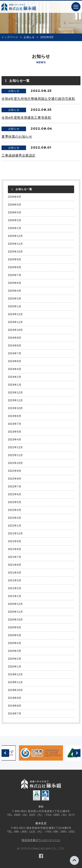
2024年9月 (15, 338)
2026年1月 (15, 228)
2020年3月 (15, 651)
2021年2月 (15, 588)
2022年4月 (15, 510)
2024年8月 (15, 346)
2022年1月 (15, 526)
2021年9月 (15, 541)
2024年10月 (15, 330)
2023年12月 (15, 393)
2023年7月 (15, 424)
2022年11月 (15, 455)
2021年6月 (15, 565)
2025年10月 (15, 252)
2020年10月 (15, 620)
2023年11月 (15, 400)
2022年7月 (15, 487)
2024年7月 (15, 353)
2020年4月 (15, 643)
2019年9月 (15, 698)
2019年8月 (15, 706)
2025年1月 (15, 306)
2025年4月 (15, 291)
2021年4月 (15, 573)
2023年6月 (15, 432)
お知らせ (29, 37)
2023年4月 (15, 440)
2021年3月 (15, 580)
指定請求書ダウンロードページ (41, 840)
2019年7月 (15, 714)
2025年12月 (15, 236)
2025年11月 (15, 244)
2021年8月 (15, 549)
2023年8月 (15, 416)
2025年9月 (15, 259)
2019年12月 (15, 674)
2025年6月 (15, 283)
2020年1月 (15, 667)
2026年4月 (15, 212)
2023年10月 (15, 408)
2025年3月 (15, 299)
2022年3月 (15, 518)
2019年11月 (15, 682)
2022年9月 (15, 471)
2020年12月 (15, 604)
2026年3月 (15, 220)
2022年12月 (15, 447)
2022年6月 (15, 494)
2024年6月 (15, 361)
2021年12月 (15, 534)
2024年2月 (15, 377)
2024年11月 (15, 322)
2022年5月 (15, 502)
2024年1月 (15, 385)
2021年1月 (15, 596)
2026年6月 (15, 197)
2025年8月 (15, 267)
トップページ (10, 37)
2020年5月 (15, 635)
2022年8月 (15, 479)
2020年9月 (15, 627)
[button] (76, 7)
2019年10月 (15, 690)
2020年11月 (15, 612)
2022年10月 (15, 463)
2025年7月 (15, 275)
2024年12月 (15, 314)
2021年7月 (15, 557)
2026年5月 (15, 205)
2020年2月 (15, 659)
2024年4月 (15, 369)
